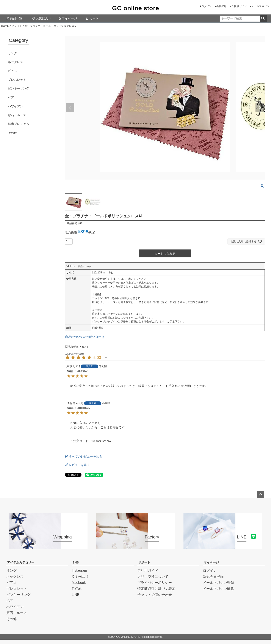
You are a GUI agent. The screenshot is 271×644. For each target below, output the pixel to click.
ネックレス (16, 62)
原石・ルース (17, 115)
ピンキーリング (19, 88)
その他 (13, 133)
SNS (76, 562)
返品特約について (77, 347)
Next (260, 108)
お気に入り (42, 18)
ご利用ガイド (239, 6)
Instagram (79, 571)
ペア (11, 97)
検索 (263, 19)
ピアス (13, 71)
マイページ (67, 18)
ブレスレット (17, 80)
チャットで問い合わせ (155, 595)
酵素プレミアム (19, 124)
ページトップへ (261, 495)
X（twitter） (81, 577)
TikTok (77, 589)
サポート (144, 562)
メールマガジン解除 (218, 589)
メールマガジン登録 (218, 583)
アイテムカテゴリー (21, 562)
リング (13, 53)
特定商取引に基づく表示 (156, 589)
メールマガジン (260, 6)
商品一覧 (14, 18)
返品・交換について (153, 577)
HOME (5, 26)
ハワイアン (16, 106)
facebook (79, 583)
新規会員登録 (213, 577)
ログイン (207, 6)
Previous (70, 108)
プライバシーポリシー (155, 583)
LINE (76, 595)
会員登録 (221, 6)
